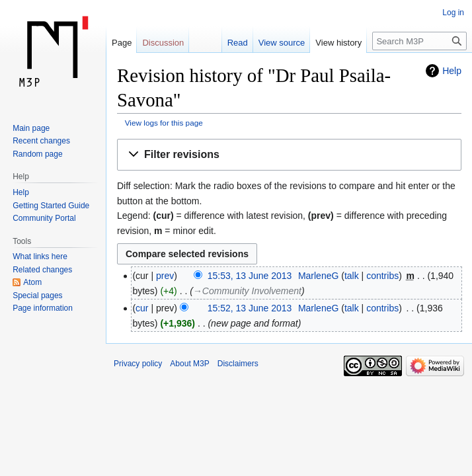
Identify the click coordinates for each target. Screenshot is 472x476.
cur (142, 308)
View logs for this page (164, 123)
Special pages (37, 296)
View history (338, 43)
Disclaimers (238, 364)
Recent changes (41, 141)
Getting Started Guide (51, 206)
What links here (40, 257)
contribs (382, 276)
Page (122, 43)
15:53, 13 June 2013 (250, 276)
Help (452, 71)
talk (352, 276)
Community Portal (44, 218)
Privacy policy (138, 364)
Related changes (42, 270)
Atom (32, 282)
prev (165, 276)
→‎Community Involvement (247, 291)
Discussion (163, 43)
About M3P (189, 364)
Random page (37, 154)
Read (238, 43)
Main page (31, 128)
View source (282, 43)
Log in (453, 13)
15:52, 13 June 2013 (250, 308)
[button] (289, 155)
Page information (43, 308)
